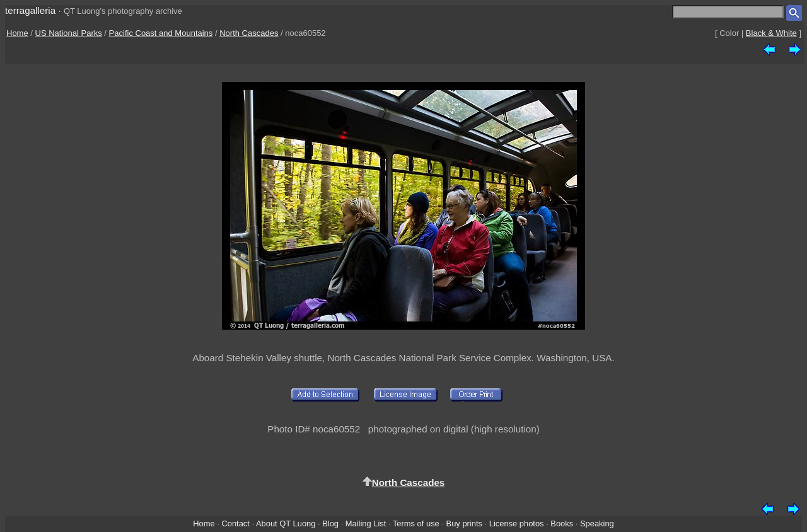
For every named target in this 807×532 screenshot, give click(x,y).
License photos (517, 523)
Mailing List (366, 523)
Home (17, 33)
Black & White (771, 33)
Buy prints (464, 523)
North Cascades (249, 33)
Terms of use (416, 523)
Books (562, 523)
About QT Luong (286, 523)
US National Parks (69, 33)
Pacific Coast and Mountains (161, 33)
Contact (235, 523)
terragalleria (30, 10)
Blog (330, 523)
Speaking (597, 523)
